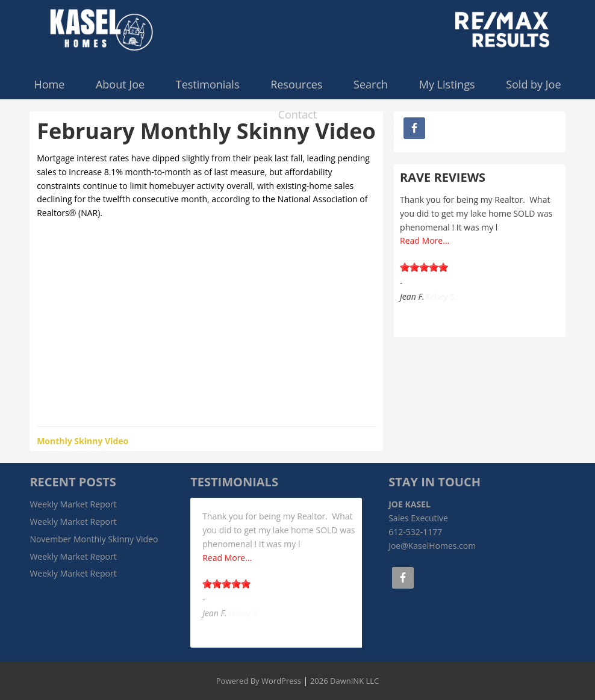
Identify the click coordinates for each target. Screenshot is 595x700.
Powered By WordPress (259, 681)
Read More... (425, 240)
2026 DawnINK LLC (344, 681)
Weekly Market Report (73, 504)
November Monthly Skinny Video (94, 539)
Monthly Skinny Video (83, 441)
